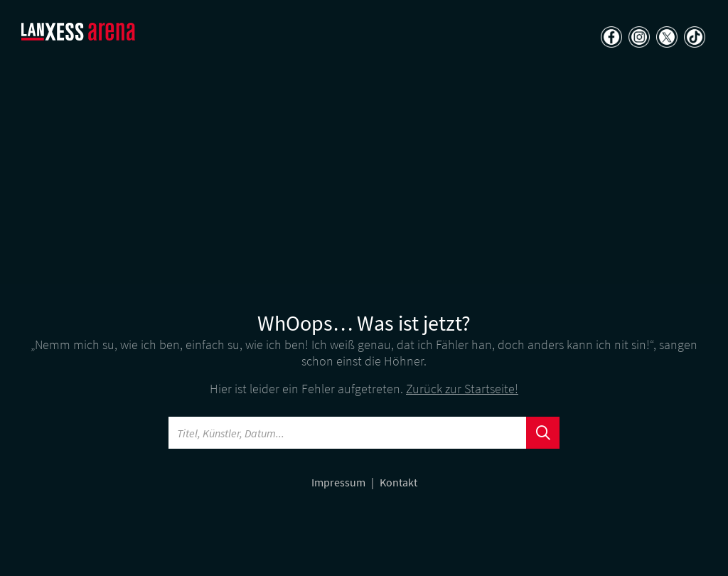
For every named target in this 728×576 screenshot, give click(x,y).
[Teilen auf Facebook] (610, 38)
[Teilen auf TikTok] (693, 38)
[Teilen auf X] (665, 38)
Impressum (339, 482)
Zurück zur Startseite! (462, 389)
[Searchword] (348, 433)
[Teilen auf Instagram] (637, 38)
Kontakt (398, 482)
